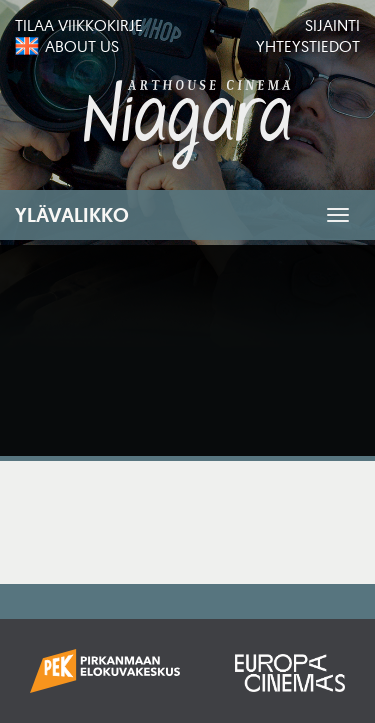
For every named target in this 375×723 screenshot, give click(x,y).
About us (82, 46)
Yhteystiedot (308, 46)
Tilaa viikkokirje (79, 25)
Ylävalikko (72, 215)
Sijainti (332, 25)
